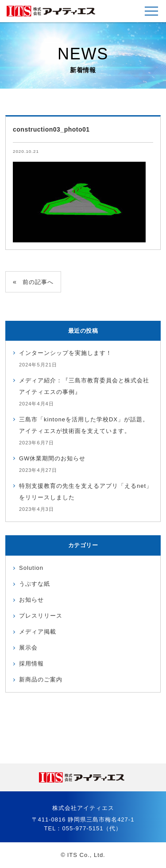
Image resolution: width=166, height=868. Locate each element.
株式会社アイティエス (51, 11)
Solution (31, 568)
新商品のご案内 (41, 679)
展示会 (28, 648)
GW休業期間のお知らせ (52, 458)
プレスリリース (41, 616)
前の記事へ (38, 282)
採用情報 (31, 664)
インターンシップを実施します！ (66, 353)
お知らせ (31, 600)
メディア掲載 (38, 632)
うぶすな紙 (35, 584)
